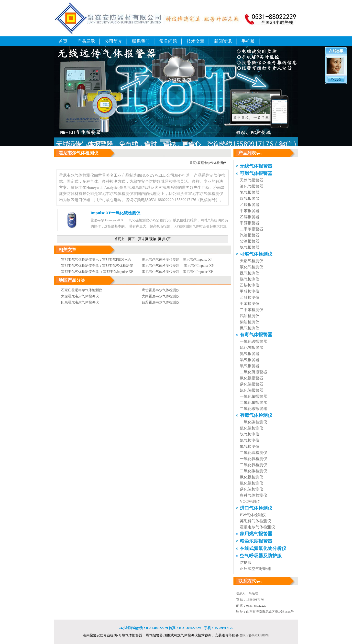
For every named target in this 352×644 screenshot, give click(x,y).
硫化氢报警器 (252, 348)
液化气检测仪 (252, 267)
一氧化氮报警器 (253, 396)
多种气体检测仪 (253, 495)
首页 (63, 41)
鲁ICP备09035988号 (254, 635)
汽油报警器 (250, 235)
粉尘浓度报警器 (256, 541)
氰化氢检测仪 (252, 477)
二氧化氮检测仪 (253, 465)
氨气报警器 (250, 247)
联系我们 (141, 41)
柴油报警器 (250, 241)
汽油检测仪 (250, 316)
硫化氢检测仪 (252, 428)
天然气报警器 (252, 180)
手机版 (248, 41)
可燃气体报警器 (256, 173)
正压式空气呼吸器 (255, 569)
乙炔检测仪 (250, 285)
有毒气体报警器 (256, 335)
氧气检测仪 (250, 446)
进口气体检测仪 (256, 508)
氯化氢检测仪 (252, 483)
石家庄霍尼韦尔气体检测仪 (82, 290)
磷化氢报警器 (252, 384)
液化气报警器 (252, 186)
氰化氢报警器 (252, 378)
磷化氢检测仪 (252, 489)
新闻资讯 (223, 41)
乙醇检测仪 (250, 297)
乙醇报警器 (250, 217)
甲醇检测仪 (250, 291)
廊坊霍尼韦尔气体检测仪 (161, 290)
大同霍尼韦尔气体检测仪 (161, 296)
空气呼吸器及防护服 (261, 556)
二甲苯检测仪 (252, 310)
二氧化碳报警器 (253, 409)
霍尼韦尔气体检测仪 (212, 163)
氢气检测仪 (250, 273)
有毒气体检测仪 (256, 415)
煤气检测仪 (250, 279)
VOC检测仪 (250, 501)
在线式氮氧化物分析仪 (263, 548)
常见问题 (168, 41)
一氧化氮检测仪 (253, 459)
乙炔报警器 (250, 205)
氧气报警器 (250, 366)
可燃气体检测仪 (256, 254)
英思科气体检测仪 (255, 521)
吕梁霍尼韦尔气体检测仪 (161, 302)
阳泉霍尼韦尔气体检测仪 (80, 302)
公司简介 (113, 41)
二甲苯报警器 (252, 229)
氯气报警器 (250, 360)
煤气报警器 (250, 199)
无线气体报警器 (256, 166)
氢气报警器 (250, 192)
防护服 (246, 563)
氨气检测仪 (250, 328)
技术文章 (196, 41)
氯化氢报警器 (252, 390)
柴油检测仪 (250, 322)
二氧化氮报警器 (253, 402)
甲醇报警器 (250, 223)
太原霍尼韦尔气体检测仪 (80, 296)
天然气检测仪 (252, 261)
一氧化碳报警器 (253, 341)
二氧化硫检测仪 (253, 453)
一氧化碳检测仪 (253, 422)
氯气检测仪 (250, 440)
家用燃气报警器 (256, 534)
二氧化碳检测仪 (253, 471)
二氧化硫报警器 (253, 372)
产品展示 (86, 41)
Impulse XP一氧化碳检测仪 (115, 213)
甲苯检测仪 (250, 304)
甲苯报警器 (250, 211)
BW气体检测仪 (253, 515)
